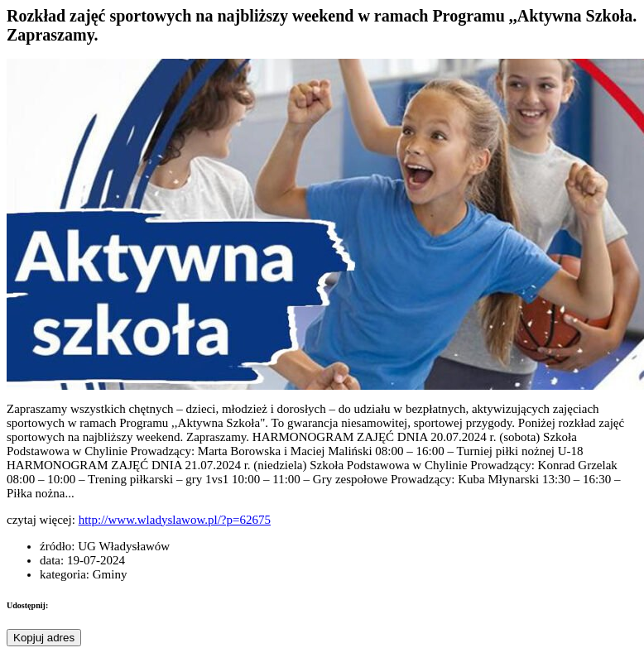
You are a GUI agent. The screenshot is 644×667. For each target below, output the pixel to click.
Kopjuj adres (44, 638)
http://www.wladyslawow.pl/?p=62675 (175, 520)
